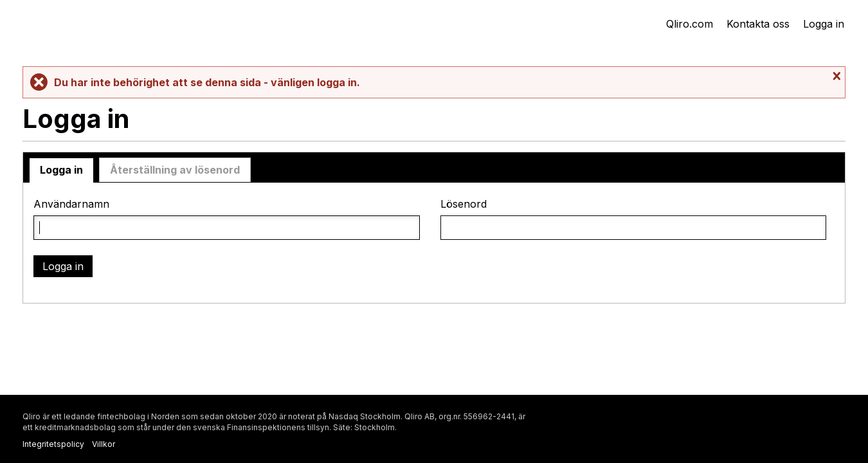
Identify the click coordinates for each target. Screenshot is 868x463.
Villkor (104, 444)
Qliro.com (690, 24)
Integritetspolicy (53, 444)
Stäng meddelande (835, 77)
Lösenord (464, 204)
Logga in (824, 24)
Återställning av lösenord (175, 170)
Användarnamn (71, 204)
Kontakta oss (758, 24)
